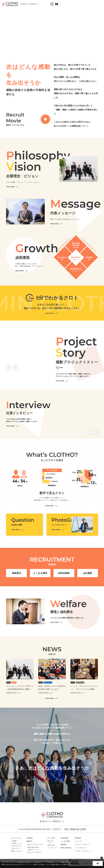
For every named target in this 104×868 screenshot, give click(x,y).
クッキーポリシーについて (12, 864)
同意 (98, 863)
